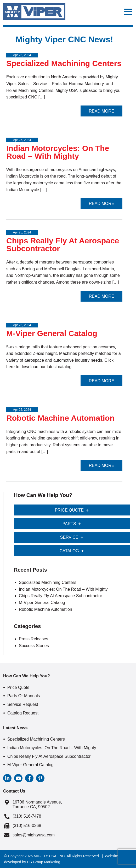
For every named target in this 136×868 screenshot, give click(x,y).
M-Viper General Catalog (52, 333)
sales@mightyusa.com (34, 835)
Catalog (69, 551)
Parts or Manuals (24, 696)
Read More (102, 111)
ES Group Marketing (44, 862)
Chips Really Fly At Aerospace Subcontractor (63, 245)
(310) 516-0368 (27, 826)
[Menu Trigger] (128, 11)
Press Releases (33, 639)
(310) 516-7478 (27, 816)
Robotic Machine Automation (60, 418)
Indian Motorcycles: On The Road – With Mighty (58, 152)
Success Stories (34, 646)
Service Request (23, 704)
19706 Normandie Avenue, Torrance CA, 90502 (37, 804)
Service (69, 537)
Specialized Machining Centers (64, 63)
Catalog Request (23, 713)
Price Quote (69, 510)
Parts (69, 524)
